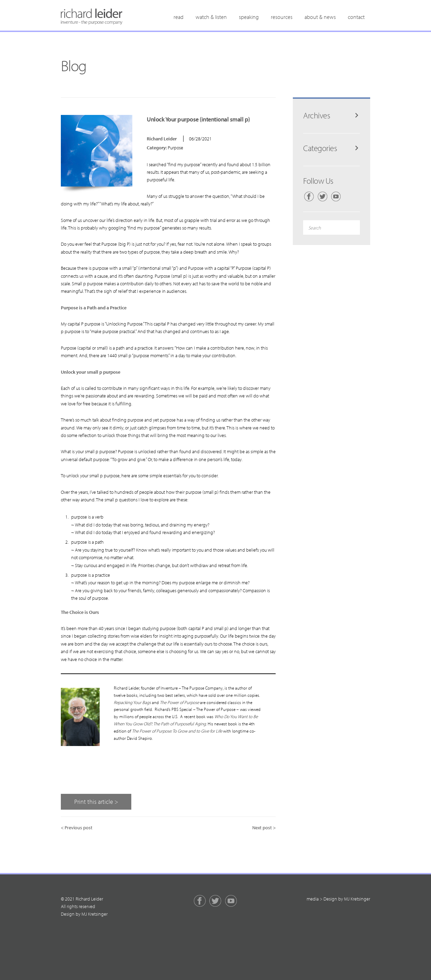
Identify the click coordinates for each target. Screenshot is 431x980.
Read (179, 17)
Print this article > (96, 802)
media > (314, 899)
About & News (320, 17)
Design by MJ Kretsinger (84, 914)
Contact (356, 17)
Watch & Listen (211, 17)
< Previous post (77, 828)
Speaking (249, 17)
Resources (282, 17)
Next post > (264, 828)
